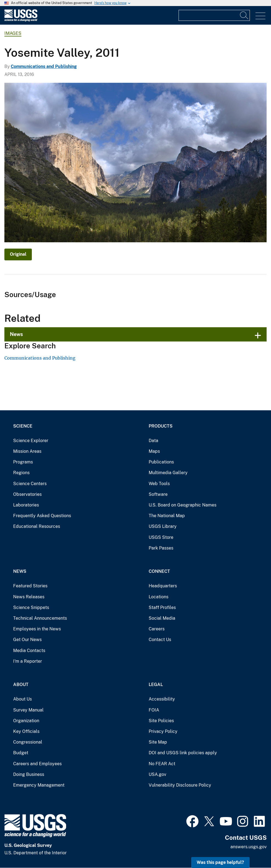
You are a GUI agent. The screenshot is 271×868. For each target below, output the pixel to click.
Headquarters (163, 586)
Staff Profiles (162, 607)
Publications (161, 462)
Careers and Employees (37, 764)
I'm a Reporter (28, 661)
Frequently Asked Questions (42, 516)
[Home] (21, 20)
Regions (21, 473)
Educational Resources (37, 526)
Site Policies (161, 721)
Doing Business (29, 774)
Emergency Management (39, 785)
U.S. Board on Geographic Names (183, 505)
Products (161, 426)
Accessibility (162, 699)
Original (18, 254)
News (16, 334)
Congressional (28, 742)
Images (13, 33)
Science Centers (30, 484)
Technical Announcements (40, 618)
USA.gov (157, 774)
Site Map (158, 742)
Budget (21, 753)
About (21, 685)
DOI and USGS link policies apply (183, 753)
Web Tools (159, 484)
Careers (157, 629)
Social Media (162, 618)
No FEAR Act (162, 764)
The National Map (167, 516)
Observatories (27, 494)
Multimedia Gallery (168, 473)
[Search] (244, 15)
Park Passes (161, 548)
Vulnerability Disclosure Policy (180, 785)
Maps (154, 451)
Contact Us (160, 640)
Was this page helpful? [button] (220, 862)
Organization (26, 721)
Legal (156, 685)
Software (158, 494)
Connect (159, 571)
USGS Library (163, 526)
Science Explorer (31, 441)
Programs (23, 462)
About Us (22, 699)
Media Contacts (29, 651)
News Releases (29, 597)
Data (153, 441)
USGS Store (161, 537)
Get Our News (27, 640)
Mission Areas (27, 451)
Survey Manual (28, 710)
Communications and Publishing (44, 66)
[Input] (214, 15)
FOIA (154, 710)
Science (23, 426)
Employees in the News (37, 629)
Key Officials (26, 731)
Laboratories (26, 505)
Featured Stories (30, 586)
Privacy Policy (163, 731)
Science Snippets (31, 607)
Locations (159, 597)
